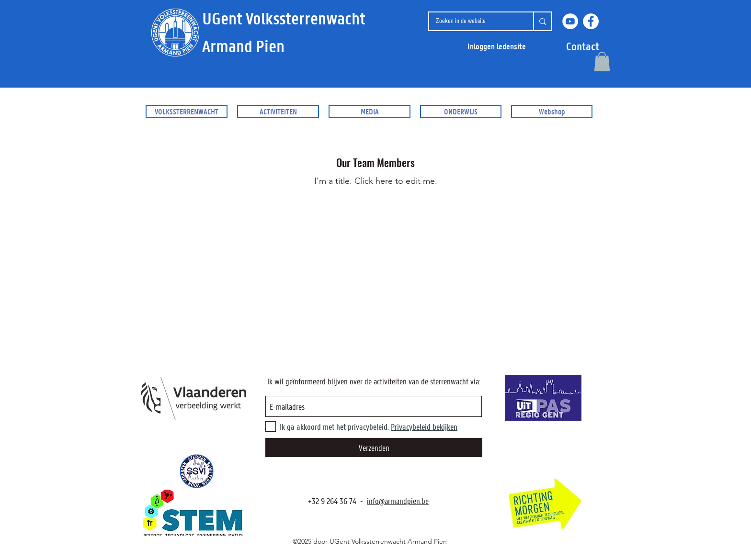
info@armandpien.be (398, 501)
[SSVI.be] (196, 471)
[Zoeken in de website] (474, 21)
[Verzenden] (374, 448)
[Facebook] (591, 21)
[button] (583, 46)
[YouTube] (570, 21)
